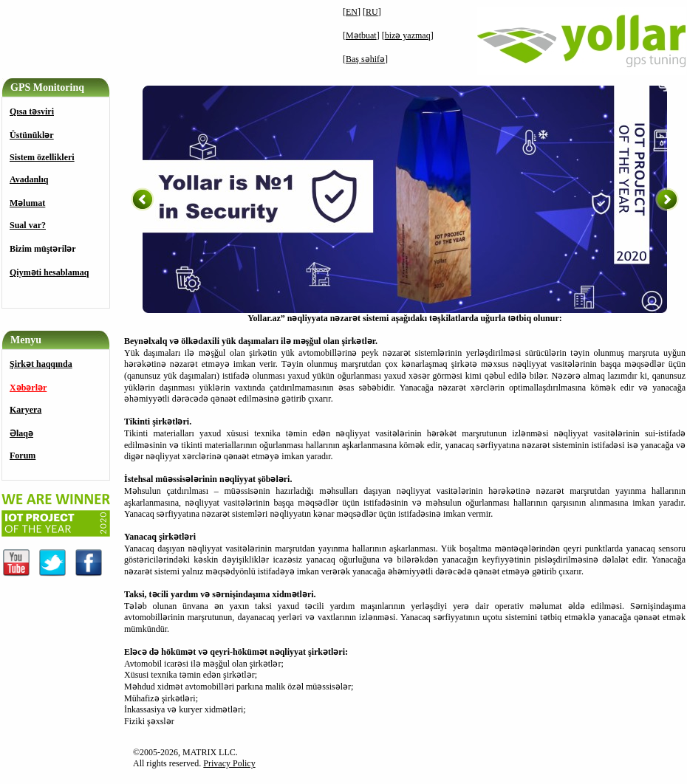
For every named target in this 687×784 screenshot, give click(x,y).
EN (352, 12)
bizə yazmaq (408, 35)
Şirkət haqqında (41, 364)
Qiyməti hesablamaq (49, 272)
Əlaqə (21, 433)
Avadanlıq (29, 179)
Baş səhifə (365, 59)
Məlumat (27, 203)
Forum (23, 455)
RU (372, 12)
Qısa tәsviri (32, 111)
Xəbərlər (28, 388)
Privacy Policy (229, 763)
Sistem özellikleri (42, 157)
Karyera (25, 410)
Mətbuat (361, 35)
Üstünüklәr (32, 135)
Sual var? (28, 225)
